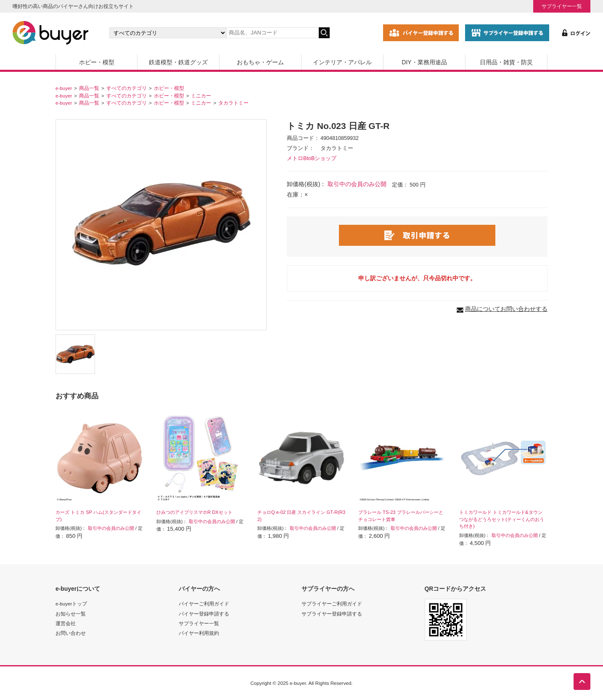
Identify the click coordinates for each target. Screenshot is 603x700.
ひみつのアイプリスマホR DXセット (194, 512)
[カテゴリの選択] (168, 33)
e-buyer (64, 88)
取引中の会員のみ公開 (357, 184)
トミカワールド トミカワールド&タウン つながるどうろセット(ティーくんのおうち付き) (502, 519)
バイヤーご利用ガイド (204, 604)
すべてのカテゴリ (127, 88)
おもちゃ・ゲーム (260, 62)
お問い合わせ (71, 633)
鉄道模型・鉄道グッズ (178, 62)
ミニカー (201, 96)
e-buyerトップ (71, 604)
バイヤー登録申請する (204, 614)
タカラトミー (233, 103)
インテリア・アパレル (342, 62)
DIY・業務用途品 (424, 62)
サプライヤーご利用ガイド (332, 604)
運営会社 (66, 623)
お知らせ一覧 (71, 614)
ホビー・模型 (97, 62)
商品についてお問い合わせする (506, 309)
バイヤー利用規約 (199, 633)
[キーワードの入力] (272, 33)
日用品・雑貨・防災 (506, 62)
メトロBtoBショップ (312, 158)
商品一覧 (89, 88)
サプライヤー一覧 (562, 6)
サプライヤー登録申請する (332, 614)
